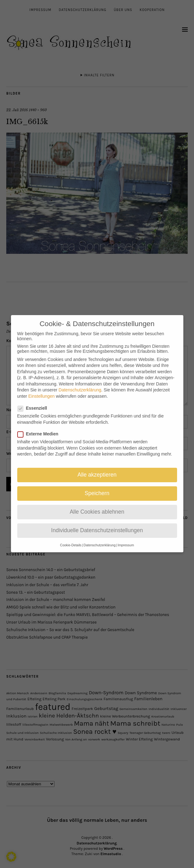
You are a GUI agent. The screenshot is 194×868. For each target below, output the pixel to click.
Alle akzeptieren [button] (97, 470)
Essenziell (35, 404)
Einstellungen (41, 392)
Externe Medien (40, 429)
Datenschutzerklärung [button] (100, 541)
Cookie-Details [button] (71, 541)
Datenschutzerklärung (80, 385)
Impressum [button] (126, 541)
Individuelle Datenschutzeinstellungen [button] (97, 526)
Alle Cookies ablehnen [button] (97, 507)
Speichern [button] (97, 489)
